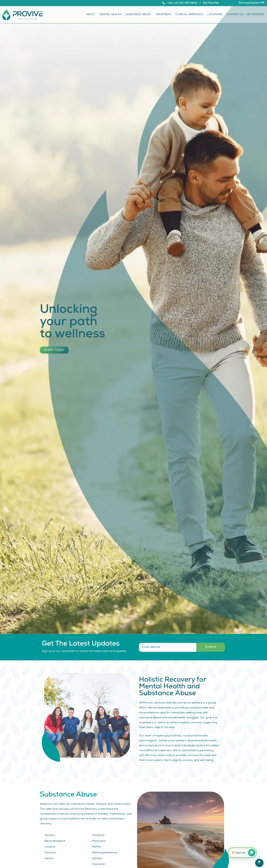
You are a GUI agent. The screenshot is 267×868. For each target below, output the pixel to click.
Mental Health (111, 15)
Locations (216, 15)
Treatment (164, 15)
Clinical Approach (190, 15)
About (91, 15)
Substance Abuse (139, 15)
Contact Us (235, 15)
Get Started (211, 3)
